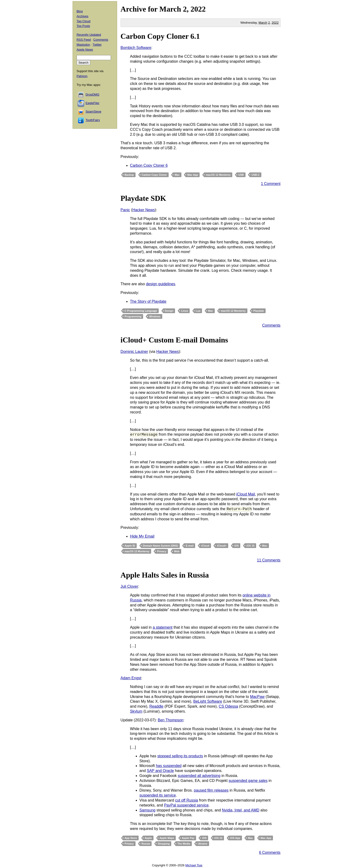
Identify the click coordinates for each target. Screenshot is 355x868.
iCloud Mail (246, 494)
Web (177, 551)
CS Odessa (228, 706)
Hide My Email (142, 536)
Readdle (156, 706)
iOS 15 (250, 546)
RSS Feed (84, 40)
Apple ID (130, 546)
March (170, 9)
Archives (83, 16)
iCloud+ (222, 546)
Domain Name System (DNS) (160, 546)
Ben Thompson (171, 720)
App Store (131, 838)
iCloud (205, 546)
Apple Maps (167, 838)
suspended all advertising (199, 776)
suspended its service (158, 795)
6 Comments (270, 853)
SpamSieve (93, 112)
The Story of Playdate (148, 301)
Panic (125, 210)
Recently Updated (89, 35)
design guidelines (161, 284)
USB (241, 175)
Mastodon (83, 45)
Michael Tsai (194, 865)
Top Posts (83, 26)
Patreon (82, 76)
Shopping (164, 844)
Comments (271, 325)
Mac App (193, 175)
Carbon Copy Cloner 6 (149, 165)
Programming (133, 316)
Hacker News (143, 210)
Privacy (162, 551)
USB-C (256, 175)
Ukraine (202, 844)
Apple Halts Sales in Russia (165, 575)
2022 (198, 9)
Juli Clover (129, 586)
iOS (237, 546)
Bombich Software (136, 48)
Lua (198, 311)
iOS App (235, 838)
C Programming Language (141, 311)
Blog (80, 11)
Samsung (148, 810)
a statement (163, 627)
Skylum (136, 711)
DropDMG (93, 94)
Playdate (259, 311)
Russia (146, 844)
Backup (129, 175)
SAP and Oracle (160, 771)
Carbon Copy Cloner (154, 175)
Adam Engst (131, 678)
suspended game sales (248, 781)
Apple (148, 838)
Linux (185, 311)
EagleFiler (93, 103)
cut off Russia (186, 800)
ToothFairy (93, 120)
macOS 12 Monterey (218, 175)
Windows (155, 316)
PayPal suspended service (186, 805)
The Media (184, 844)
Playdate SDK (143, 198)
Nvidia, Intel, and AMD (241, 810)
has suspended (169, 766)
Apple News (85, 50)
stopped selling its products (180, 756)
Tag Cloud (84, 21)
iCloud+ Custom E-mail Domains (174, 340)
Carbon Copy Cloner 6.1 (160, 36)
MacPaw (257, 697)
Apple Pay (188, 838)
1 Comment (271, 184)
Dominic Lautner (134, 352)
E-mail (190, 546)
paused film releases (211, 790)
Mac (177, 175)
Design (169, 311)
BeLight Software (208, 701)
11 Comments (269, 560)
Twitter (97, 45)
